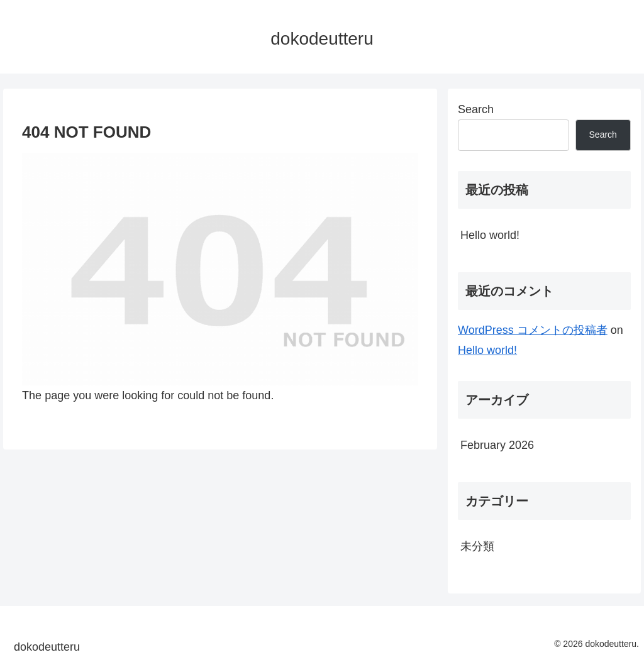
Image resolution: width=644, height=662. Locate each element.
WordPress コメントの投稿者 (533, 330)
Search (476, 109)
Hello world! (490, 235)
